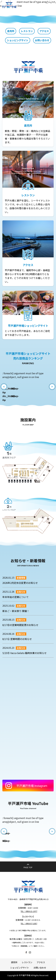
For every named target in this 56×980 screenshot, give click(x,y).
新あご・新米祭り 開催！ (16, 611)
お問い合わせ (42, 40)
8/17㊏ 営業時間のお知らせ (17, 639)
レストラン (27, 31)
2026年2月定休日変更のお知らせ (20, 583)
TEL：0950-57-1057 (29, 923)
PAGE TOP (28, 867)
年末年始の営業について (16, 597)
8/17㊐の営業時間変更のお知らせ (20, 625)
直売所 (11, 31)
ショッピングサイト (18, 40)
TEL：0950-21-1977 (29, 911)
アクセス (44, 31)
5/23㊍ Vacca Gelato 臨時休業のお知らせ (24, 653)
